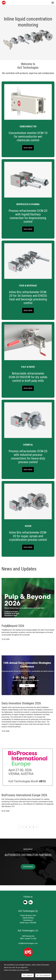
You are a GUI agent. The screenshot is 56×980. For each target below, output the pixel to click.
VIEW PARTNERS (28, 867)
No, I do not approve (43, 975)
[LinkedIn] (31, 902)
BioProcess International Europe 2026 (24, 795)
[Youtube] (26, 902)
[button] (53, 3)
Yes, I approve (28, 975)
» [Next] (37, 827)
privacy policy (24, 970)
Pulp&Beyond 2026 (13, 626)
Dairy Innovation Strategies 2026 (21, 703)
